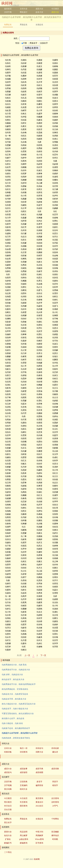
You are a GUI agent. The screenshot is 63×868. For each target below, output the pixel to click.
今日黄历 (55, 9)
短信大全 (8, 835)
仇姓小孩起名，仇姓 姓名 (12, 723)
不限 (24, 43)
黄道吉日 (39, 802)
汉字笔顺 (8, 785)
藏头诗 (55, 752)
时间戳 (55, 839)
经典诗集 (8, 752)
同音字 (55, 782)
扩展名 (8, 839)
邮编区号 (8, 843)
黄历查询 (39, 798)
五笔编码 (24, 785)
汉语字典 (8, 12)
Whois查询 (39, 839)
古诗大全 (24, 9)
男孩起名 (24, 25)
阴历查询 (24, 806)
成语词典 (55, 769)
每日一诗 (24, 748)
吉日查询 (55, 798)
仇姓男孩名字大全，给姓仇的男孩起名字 (19, 684)
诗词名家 (55, 748)
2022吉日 (39, 806)
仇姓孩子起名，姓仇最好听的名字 (16, 728)
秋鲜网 (9, 3)
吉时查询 (55, 802)
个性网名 (55, 819)
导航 (60, 3)
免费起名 (8, 25)
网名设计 (24, 12)
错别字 (55, 785)
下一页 (43, 655)
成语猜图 (39, 772)
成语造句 (8, 772)
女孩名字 (43, 43)
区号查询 (39, 843)
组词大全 (24, 789)
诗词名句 (39, 748)
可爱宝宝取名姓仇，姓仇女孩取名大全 (18, 714)
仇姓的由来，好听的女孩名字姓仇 (16, 738)
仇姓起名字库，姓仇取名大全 (14, 699)
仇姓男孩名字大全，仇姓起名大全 (16, 670)
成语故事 (24, 769)
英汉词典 (8, 789)
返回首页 (8, 9)
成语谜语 (24, 772)
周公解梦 (24, 835)
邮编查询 (24, 843)
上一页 (27, 655)
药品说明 (24, 832)
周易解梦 (39, 835)
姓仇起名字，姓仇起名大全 (13, 679)
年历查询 (24, 802)
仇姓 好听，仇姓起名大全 (12, 675)
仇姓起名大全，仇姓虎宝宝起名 (15, 694)
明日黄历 (8, 802)
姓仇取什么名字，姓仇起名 (13, 718)
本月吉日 (8, 806)
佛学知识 (55, 835)
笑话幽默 (55, 832)
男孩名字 (33, 43)
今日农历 (24, 798)
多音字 (39, 782)
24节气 (55, 806)
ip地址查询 (24, 839)
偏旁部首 (39, 785)
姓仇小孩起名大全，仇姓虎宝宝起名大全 (19, 704)
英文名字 (8, 823)
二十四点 (8, 852)
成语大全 (39, 9)
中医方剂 (39, 832)
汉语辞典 (24, 782)
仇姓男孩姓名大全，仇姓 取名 (14, 665)
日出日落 (8, 810)
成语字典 (39, 769)
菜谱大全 (8, 832)
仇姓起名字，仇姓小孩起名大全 (15, 709)
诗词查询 (24, 752)
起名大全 (39, 12)
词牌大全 (39, 752)
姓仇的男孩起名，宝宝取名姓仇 (15, 689)
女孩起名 (39, 25)
